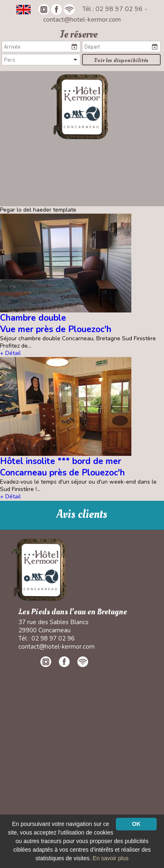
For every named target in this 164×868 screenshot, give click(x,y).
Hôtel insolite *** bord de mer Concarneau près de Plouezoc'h (62, 467)
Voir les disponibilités (121, 60)
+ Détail (10, 353)
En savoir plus (111, 858)
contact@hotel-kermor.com (82, 20)
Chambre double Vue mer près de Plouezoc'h (56, 323)
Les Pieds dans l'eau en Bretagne (73, 612)
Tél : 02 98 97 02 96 (113, 9)
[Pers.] (41, 60)
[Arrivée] (41, 47)
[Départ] (121, 47)
